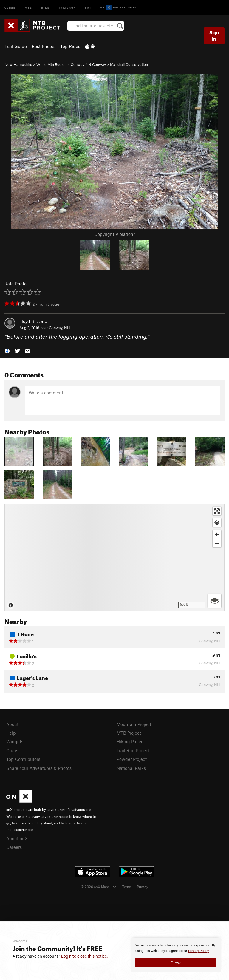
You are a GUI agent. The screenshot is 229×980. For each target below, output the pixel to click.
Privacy (143, 887)
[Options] (215, 601)
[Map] (114, 557)
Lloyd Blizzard (33, 321)
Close (176, 963)
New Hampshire (18, 64)
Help (11, 733)
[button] (7, 350)
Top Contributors (23, 759)
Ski (88, 7)
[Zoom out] (217, 543)
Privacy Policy (198, 951)
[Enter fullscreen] (217, 511)
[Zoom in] (217, 534)
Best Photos (44, 46)
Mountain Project (134, 724)
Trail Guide (16, 46)
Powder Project (132, 759)
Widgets (15, 741)
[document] (176, 955)
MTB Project (129, 733)
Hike (45, 7)
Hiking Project (131, 741)
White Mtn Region (51, 64)
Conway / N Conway (88, 64)
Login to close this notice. (85, 956)
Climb (10, 7)
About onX (17, 838)
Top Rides (70, 46)
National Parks (131, 768)
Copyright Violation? (115, 234)
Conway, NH (59, 328)
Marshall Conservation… (130, 64)
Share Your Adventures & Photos (39, 768)
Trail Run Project (133, 750)
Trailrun (67, 7)
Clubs (12, 750)
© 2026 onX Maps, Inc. (99, 887)
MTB (28, 7)
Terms (127, 887)
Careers (14, 847)
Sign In (214, 36)
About (12, 724)
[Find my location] (217, 523)
